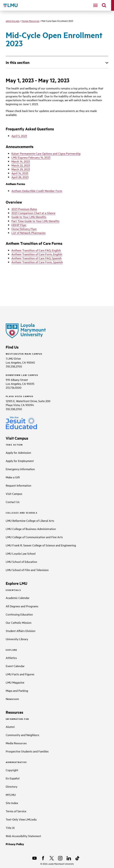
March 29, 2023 (21, 169)
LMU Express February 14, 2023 (31, 157)
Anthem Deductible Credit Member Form (37, 191)
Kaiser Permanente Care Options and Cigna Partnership (46, 153)
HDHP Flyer (19, 225)
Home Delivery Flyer (24, 229)
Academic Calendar (18, 598)
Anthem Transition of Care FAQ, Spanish (37, 258)
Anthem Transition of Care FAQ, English (36, 250)
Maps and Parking (17, 691)
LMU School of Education (21, 562)
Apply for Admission (18, 452)
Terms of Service (16, 811)
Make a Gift (13, 477)
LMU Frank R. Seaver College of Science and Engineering (41, 545)
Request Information (18, 485)
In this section (18, 62)
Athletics (11, 658)
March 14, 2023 (21, 161)
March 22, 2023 (21, 165)
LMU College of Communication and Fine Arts (34, 537)
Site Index (12, 803)
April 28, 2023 (20, 177)
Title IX (10, 828)
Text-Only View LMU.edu (21, 819)
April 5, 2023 (19, 136)
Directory (12, 786)
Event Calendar (15, 666)
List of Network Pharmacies (28, 233)
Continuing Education (19, 614)
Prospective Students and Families (27, 751)
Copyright (12, 770)
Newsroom (12, 699)
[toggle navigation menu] (95, 5)
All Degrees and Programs (22, 606)
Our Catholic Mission (19, 622)
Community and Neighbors (22, 735)
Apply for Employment (20, 461)
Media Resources (16, 743)
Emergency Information (20, 469)
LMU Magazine (15, 682)
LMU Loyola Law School (21, 553)
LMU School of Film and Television (27, 570)
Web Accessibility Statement (23, 836)
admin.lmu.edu (13, 21)
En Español (13, 778)
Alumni (10, 727)
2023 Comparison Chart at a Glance (33, 213)
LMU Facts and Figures (20, 674)
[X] (52, 858)
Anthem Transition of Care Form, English (37, 254)
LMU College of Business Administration (31, 529)
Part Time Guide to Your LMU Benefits (35, 221)
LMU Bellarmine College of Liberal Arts (30, 521)
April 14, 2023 (20, 173)
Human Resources (30, 21)
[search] (104, 5)
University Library (17, 639)
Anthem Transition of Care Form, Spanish (37, 262)
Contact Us (13, 502)
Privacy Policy (15, 844)
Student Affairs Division (21, 631)
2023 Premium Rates (24, 209)
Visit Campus (14, 494)
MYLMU (11, 795)
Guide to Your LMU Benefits (29, 217)
